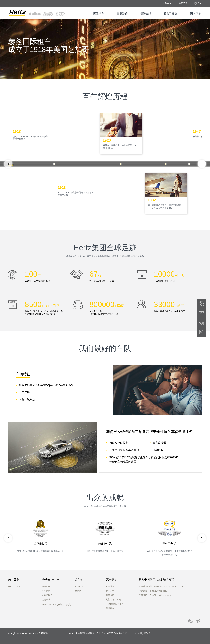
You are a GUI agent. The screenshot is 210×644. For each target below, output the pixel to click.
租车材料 (110, 591)
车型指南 (46, 591)
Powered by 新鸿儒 (141, 633)
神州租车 (79, 586)
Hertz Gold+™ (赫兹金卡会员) (56, 604)
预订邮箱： (144, 595)
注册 (181, 3)
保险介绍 (146, 14)
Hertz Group (14, 586)
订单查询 (167, 3)
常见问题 (110, 608)
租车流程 (110, 586)
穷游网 (78, 591)
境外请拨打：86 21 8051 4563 (153, 591)
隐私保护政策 (120, 633)
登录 (186, 3)
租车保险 (110, 595)
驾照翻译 (122, 14)
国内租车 (196, 14)
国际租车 (99, 14)
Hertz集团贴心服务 (115, 604)
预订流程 (46, 586)
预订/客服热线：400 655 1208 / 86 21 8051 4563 (162, 586)
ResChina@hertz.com (160, 595)
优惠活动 (46, 600)
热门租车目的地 (113, 600)
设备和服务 (171, 14)
